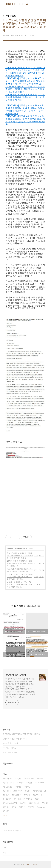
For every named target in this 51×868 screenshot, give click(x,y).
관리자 (35, 864)
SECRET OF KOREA (15, 4)
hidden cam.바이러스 (24, 799)
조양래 (23, 803)
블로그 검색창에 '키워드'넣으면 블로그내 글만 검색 (22, 734)
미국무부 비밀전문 (13, 548)
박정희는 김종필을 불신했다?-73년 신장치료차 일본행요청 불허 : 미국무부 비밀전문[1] (20, 585)
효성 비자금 (34, 803)
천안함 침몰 (8, 787)
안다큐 (6, 811)
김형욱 (23, 807)
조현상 (6, 807)
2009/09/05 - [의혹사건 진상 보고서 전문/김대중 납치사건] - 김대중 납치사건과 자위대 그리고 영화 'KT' (25, 89)
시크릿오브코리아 (10, 803)
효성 (38, 799)
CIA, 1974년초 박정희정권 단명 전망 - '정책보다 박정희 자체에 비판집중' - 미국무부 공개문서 (20, 556)
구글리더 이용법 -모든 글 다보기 (15, 739)
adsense (40, 783)
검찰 (14, 807)
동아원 (19, 787)
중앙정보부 (17, 795)
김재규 (6, 795)
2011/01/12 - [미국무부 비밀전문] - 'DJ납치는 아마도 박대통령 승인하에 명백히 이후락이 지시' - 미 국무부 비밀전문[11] (25, 81)
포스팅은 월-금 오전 (10, 743)
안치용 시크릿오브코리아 (13, 791)
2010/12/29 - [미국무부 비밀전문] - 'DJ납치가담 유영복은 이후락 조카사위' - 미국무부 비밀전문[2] (25, 97)
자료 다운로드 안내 (10, 753)
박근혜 (32, 807)
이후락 (18, 779)
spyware (42, 807)
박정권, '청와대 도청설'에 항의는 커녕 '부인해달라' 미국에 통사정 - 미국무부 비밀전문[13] (20, 577)
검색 (46, 831)
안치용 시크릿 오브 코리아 (14, 783)
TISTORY (26, 864)
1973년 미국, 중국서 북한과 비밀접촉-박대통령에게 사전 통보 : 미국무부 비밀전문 (20, 563)
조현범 (30, 783)
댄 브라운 (7, 799)
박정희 (27, 795)
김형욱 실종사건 (40, 791)
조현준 (40, 779)
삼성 (28, 791)
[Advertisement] (26, 498)
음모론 (28, 787)
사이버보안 (8, 779)
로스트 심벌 (29, 779)
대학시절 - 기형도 (9, 748)
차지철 (45, 803)
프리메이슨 (38, 795)
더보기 (5, 816)
